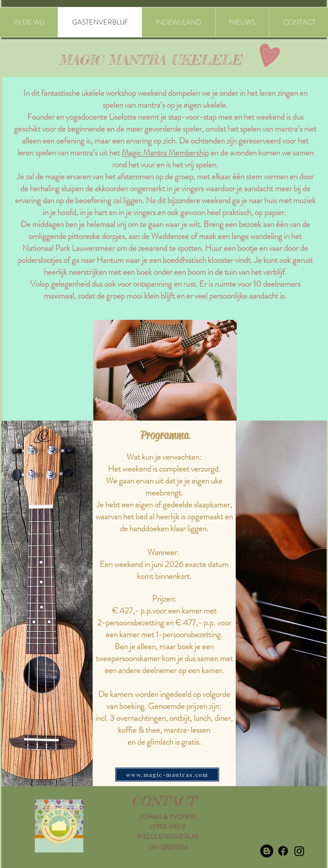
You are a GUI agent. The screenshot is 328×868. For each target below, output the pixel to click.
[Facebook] (283, 851)
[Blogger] (267, 851)
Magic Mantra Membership (165, 153)
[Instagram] (299, 851)
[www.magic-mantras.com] (167, 775)
